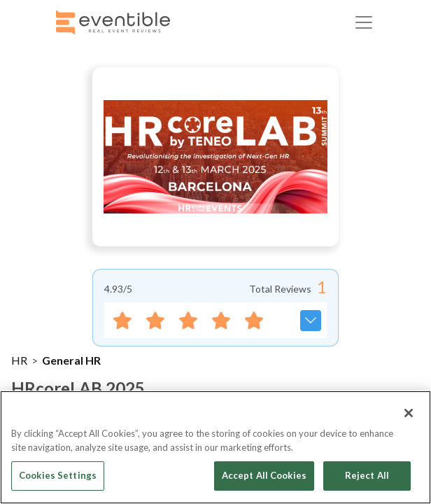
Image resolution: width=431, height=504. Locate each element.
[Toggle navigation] (364, 22)
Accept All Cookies (264, 475)
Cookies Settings (58, 475)
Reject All (367, 475)
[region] (215, 447)
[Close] (409, 413)
